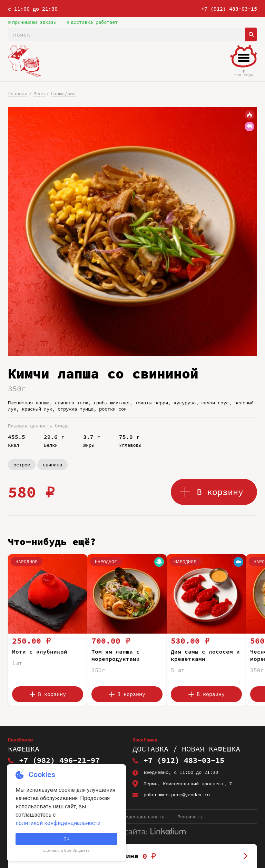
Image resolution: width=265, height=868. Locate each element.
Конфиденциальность (139, 817)
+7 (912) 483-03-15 (229, 9)
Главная (18, 93)
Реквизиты (190, 817)
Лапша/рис (63, 93)
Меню (39, 93)
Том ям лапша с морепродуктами (116, 655)
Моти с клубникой (40, 652)
